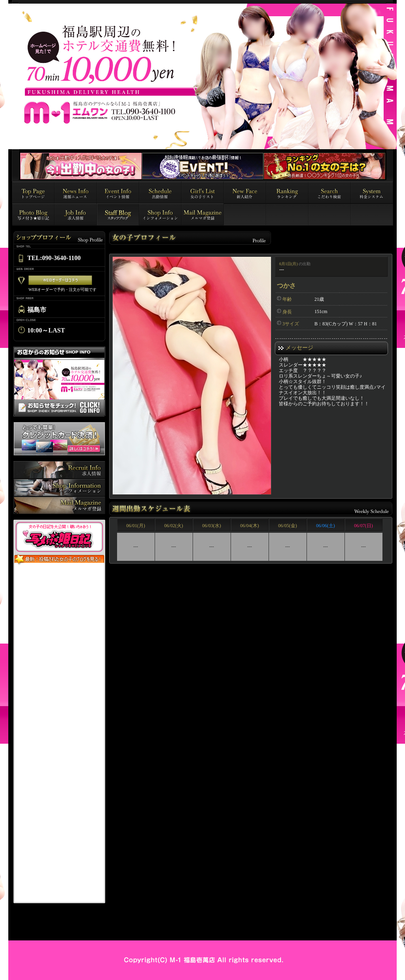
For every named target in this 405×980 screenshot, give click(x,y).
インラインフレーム (59, 734)
